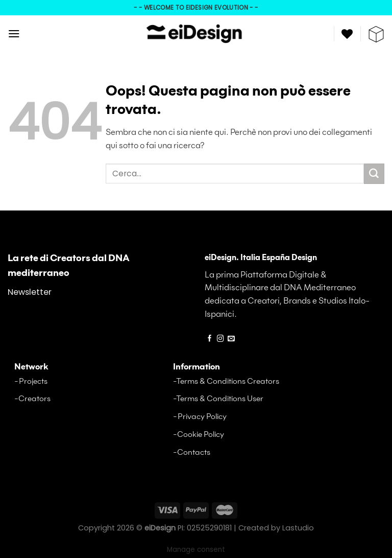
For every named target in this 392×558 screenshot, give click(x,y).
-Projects (31, 381)
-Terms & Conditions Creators (226, 381)
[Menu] (14, 33)
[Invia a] (374, 174)
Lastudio (298, 528)
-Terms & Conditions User (218, 399)
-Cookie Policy (199, 435)
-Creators (32, 399)
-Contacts (192, 452)
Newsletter (30, 292)
